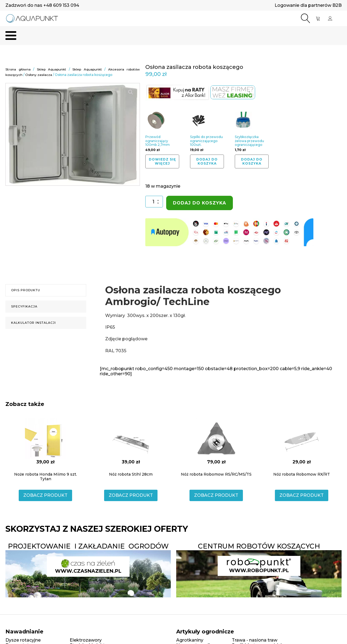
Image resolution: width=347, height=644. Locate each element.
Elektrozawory (86, 622)
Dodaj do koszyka (200, 203)
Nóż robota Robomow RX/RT (302, 457)
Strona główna (18, 70)
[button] (131, 92)
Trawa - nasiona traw (255, 622)
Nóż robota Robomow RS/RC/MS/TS (216, 457)
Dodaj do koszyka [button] (207, 161)
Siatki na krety (192, 633)
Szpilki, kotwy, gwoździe (258, 628)
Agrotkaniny (190, 622)
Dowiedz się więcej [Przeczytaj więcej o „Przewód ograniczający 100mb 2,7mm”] (162, 161)
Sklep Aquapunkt (52, 70)
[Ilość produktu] (154, 202)
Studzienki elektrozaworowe (101, 628)
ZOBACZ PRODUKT (45, 478)
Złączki (77, 633)
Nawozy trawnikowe (199, 628)
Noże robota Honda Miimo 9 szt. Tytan (46, 459)
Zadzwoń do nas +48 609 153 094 (42, 5)
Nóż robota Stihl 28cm (131, 457)
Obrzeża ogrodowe (253, 633)
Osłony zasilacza (39, 75)
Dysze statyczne (23, 628)
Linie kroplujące (23, 633)
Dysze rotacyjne (23, 622)
